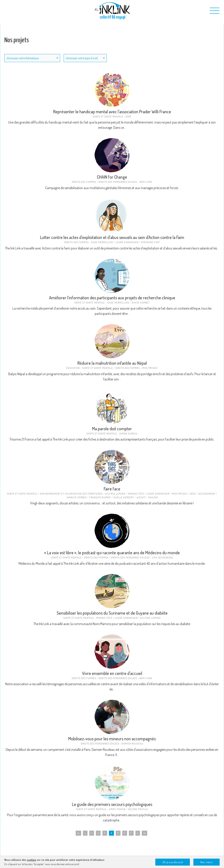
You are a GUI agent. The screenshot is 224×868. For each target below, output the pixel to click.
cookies (31, 860)
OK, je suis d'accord (173, 862)
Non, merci (206, 862)
